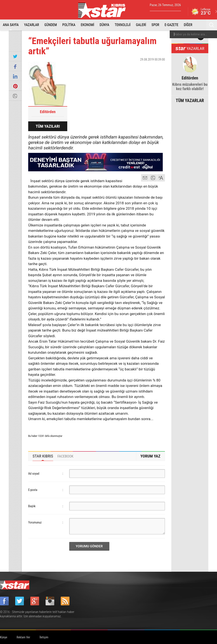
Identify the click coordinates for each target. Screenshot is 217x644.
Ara (212, 25)
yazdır (153, 178)
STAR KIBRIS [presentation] (43, 456)
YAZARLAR (32, 25)
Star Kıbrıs (104, 10)
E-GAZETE (172, 25)
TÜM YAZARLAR (190, 100)
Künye (4, 637)
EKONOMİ (87, 25)
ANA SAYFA (11, 25)
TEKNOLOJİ (123, 25)
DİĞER (188, 25)
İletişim (44, 637)
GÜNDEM (51, 25)
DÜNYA (104, 25)
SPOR (155, 25)
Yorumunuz (35, 522)
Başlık (32, 506)
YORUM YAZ (150, 456)
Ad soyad (34, 474)
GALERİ (141, 25)
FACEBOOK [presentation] (66, 456)
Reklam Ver (23, 637)
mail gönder (145, 178)
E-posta (33, 490)
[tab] (43, 456)
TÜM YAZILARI (48, 126)
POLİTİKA (69, 25)
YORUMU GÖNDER (89, 546)
